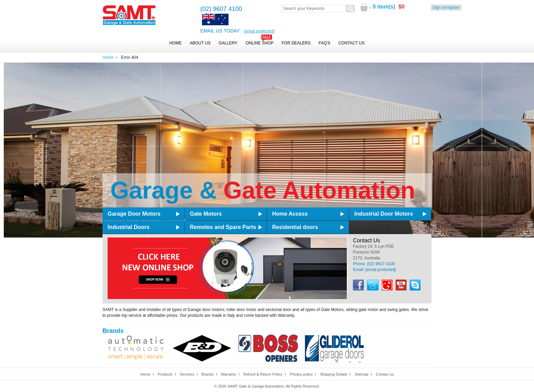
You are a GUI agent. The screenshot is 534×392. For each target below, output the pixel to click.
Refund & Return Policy (263, 374)
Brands (208, 374)
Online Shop (260, 43)
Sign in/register (446, 8)
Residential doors (295, 227)
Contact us (385, 374)
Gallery (228, 43)
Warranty (228, 374)
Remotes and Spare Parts (223, 227)
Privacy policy (301, 374)
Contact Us (351, 43)
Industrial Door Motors (384, 214)
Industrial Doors (129, 227)
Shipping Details (334, 374)
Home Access (290, 214)
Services (187, 374)
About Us (200, 43)
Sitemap (361, 374)
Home (176, 43)
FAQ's (325, 43)
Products (165, 374)
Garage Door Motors (134, 214)
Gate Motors (206, 214)
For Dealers (296, 43)
